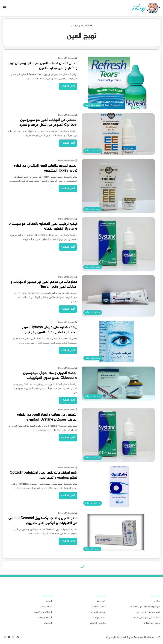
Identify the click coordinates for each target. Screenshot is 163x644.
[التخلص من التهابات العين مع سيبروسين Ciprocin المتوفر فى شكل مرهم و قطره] (118, 134)
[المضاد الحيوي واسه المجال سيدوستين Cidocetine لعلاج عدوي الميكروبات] (118, 384)
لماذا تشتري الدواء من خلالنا (147, 618)
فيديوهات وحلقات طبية (148, 612)
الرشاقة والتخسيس (42, 612)
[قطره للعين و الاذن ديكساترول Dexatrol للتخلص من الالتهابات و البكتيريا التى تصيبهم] (118, 532)
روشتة (157, 601)
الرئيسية (87, 26)
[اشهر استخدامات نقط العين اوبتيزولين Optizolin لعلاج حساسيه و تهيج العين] (118, 487)
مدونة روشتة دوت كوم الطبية (146, 607)
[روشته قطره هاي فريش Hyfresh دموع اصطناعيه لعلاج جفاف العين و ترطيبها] (118, 341)
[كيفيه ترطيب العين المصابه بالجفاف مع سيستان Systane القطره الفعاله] (118, 244)
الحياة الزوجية (100, 618)
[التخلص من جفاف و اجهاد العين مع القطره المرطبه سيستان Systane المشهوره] (118, 435)
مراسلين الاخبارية (98, 623)
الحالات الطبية (99, 607)
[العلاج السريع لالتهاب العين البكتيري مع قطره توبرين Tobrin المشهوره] (118, 186)
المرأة (49, 601)
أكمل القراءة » (68, 86)
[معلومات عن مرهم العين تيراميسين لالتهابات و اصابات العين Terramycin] (118, 296)
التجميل (48, 623)
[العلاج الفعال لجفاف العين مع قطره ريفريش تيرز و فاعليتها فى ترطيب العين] (118, 83)
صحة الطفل (46, 607)
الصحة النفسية (99, 612)
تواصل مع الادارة (152, 623)
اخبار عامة (101, 601)
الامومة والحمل (44, 618)
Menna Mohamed (66, 58)
